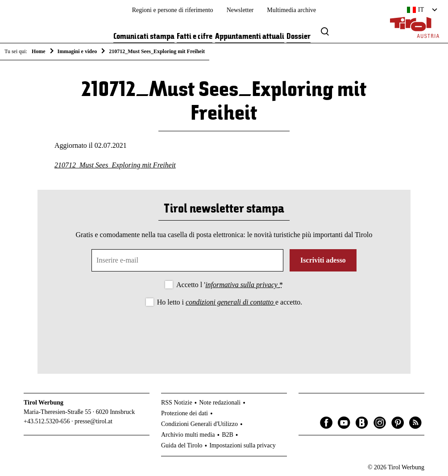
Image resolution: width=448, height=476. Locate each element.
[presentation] (224, 333)
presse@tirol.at (93, 421)
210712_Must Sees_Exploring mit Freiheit (115, 165)
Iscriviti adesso (323, 260)
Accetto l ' (230, 285)
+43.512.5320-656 (47, 421)
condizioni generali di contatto (230, 302)
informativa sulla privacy (242, 285)
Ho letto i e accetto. (230, 302)
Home (39, 51)
